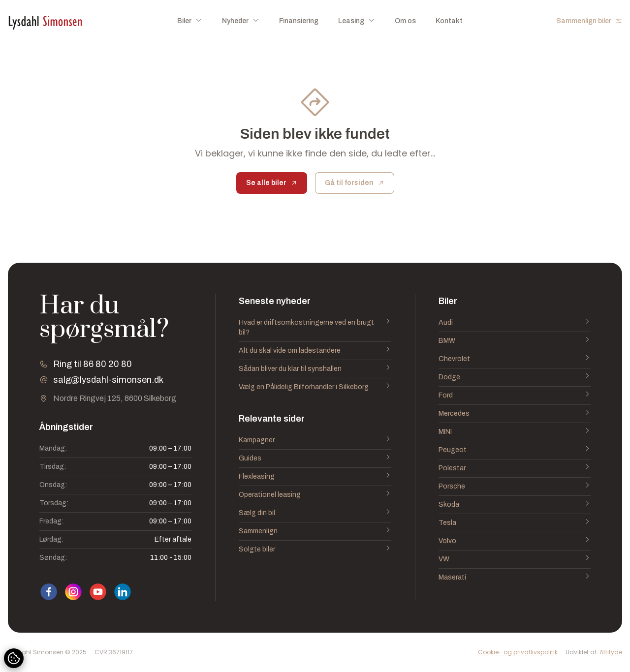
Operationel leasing (315, 495)
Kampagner (315, 440)
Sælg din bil (315, 513)
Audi (515, 323)
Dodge (515, 377)
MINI (515, 432)
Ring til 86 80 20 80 (93, 364)
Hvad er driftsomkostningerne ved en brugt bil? (315, 328)
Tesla (515, 523)
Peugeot (515, 450)
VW (515, 559)
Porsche (515, 487)
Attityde (611, 652)
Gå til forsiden (355, 183)
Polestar (515, 468)
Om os (405, 21)
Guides (315, 458)
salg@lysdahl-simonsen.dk (108, 380)
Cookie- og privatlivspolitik (518, 652)
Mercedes (515, 414)
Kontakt (449, 21)
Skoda (515, 505)
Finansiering (299, 21)
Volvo (515, 541)
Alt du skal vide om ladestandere (315, 351)
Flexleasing (315, 477)
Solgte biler (315, 550)
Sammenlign (315, 531)
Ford (515, 396)
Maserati (515, 578)
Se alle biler (272, 183)
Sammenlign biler (589, 21)
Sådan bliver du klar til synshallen (315, 369)
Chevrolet (515, 359)
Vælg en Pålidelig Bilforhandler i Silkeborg (315, 387)
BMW (515, 341)
